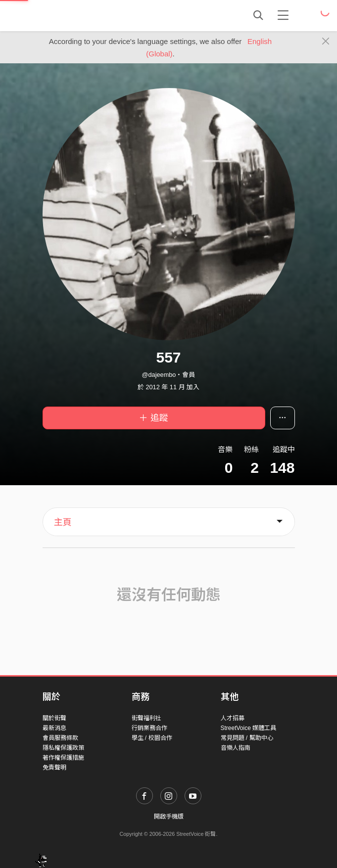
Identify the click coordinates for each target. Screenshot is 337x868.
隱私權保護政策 (63, 748)
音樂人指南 (236, 748)
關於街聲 (54, 718)
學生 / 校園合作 (152, 738)
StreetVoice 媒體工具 (249, 728)
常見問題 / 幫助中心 (247, 738)
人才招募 (233, 718)
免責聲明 (54, 768)
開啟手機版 (169, 817)
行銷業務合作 (149, 728)
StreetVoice (83, 15)
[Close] (326, 42)
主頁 (63, 522)
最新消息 (54, 728)
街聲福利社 (146, 718)
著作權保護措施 (63, 758)
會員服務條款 (60, 738)
